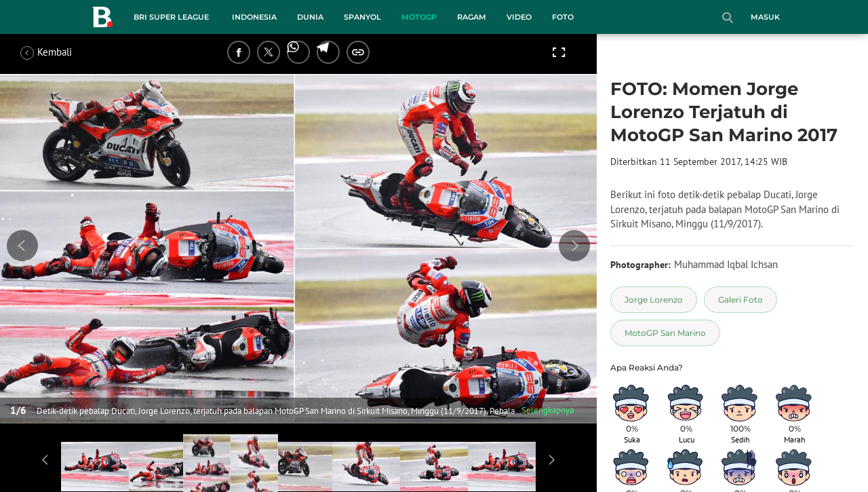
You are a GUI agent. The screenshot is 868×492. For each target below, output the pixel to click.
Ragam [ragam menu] (472, 17)
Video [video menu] (519, 17)
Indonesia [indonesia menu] (254, 17)
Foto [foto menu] (563, 17)
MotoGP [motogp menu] (419, 17)
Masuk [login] (765, 17)
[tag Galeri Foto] (741, 300)
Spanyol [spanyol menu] (362, 17)
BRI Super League (171, 17)
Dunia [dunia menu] (310, 17)
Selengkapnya (548, 410)
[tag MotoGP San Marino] (665, 333)
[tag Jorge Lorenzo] (654, 300)
